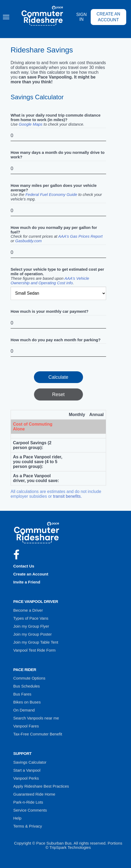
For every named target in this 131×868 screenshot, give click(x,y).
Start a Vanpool (27, 770)
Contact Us (24, 566)
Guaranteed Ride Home (34, 794)
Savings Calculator (30, 762)
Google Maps (31, 124)
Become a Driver (28, 610)
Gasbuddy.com (29, 241)
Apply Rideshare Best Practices (41, 786)
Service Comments (30, 810)
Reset (58, 394)
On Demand (24, 710)
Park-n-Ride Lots (28, 802)
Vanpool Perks (26, 778)
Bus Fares (22, 694)
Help (17, 818)
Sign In (82, 17)
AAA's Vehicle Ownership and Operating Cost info (50, 281)
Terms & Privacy (28, 826)
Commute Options (29, 678)
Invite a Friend (27, 582)
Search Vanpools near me (36, 718)
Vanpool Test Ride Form (34, 650)
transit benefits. (67, 496)
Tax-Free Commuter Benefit (38, 734)
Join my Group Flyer (31, 626)
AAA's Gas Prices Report (80, 236)
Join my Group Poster (32, 634)
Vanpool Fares (26, 726)
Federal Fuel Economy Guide (51, 194)
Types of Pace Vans (31, 618)
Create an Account (108, 17)
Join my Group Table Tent (36, 642)
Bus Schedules (27, 686)
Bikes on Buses (27, 702)
